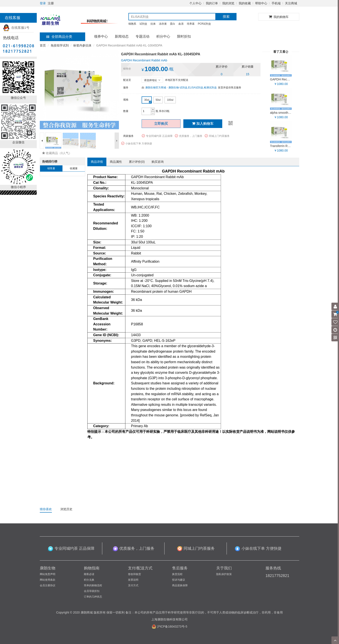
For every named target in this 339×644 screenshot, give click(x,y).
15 (248, 74)
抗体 (153, 24)
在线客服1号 (16, 28)
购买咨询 (158, 162)
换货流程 (177, 574)
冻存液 (163, 24)
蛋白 (173, 24)
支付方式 (133, 585)
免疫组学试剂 (60, 45)
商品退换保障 (180, 585)
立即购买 (161, 124)
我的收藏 (245, 3)
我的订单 (212, 3)
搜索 (226, 17)
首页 (43, 45)
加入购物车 (203, 124)
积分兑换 (89, 580)
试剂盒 (143, 24)
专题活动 (142, 36)
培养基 (191, 24)
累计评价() (137, 162)
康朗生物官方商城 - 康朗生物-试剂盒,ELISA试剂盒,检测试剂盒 (181, 88)
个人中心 (195, 3)
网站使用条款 (48, 580)
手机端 (276, 3)
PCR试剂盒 (204, 24)
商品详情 (97, 162)
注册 (51, 3)
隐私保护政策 (224, 574)
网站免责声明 (48, 574)
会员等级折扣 (92, 591)
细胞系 (132, 24)
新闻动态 (122, 36)
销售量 (51, 168)
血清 (181, 24)
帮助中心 (261, 3)
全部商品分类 (59, 37)
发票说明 (133, 580)
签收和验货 (134, 574)
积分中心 (163, 36)
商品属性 (116, 162)
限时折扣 (184, 36)
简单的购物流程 (93, 585)
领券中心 (101, 36)
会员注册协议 (48, 585)
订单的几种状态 (93, 597)
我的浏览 (228, 3)
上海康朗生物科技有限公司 (169, 619)
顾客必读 (89, 574)
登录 (43, 3)
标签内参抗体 (82, 45)
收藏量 (74, 168)
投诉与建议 (179, 580)
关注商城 (291, 3)
